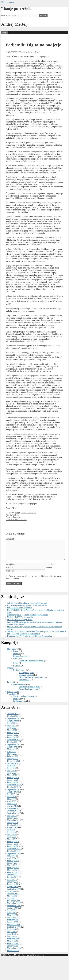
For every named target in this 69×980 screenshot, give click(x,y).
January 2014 (13, 866)
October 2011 (13, 881)
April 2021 (12, 755)
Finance (16, 657)
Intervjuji (17, 702)
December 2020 (14, 765)
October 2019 (13, 791)
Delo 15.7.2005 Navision (16, 520)
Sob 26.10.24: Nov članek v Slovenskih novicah (27, 607)
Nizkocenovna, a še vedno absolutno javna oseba (27, 618)
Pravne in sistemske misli (30, 690)
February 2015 (13, 845)
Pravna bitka (24, 683)
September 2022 (14, 722)
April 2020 (12, 776)
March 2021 (12, 757)
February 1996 (13, 942)
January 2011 (13, 885)
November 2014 (14, 852)
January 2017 (13, 821)
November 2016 (14, 824)
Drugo (18, 513)
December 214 (13, 954)
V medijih (11, 697)
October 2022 (13, 720)
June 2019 (11, 800)
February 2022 (13, 736)
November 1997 (14, 907)
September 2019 (14, 793)
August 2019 (12, 795)
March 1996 (12, 940)
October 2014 (13, 855)
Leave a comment (28, 513)
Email (53, 568)
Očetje (16, 667)
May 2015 (11, 838)
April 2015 (12, 840)
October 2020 (13, 767)
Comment (10, 539)
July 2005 (11, 902)
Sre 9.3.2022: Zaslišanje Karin (20, 623)
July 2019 (11, 798)
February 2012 (13, 876)
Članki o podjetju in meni (24, 700)
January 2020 (13, 784)
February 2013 (13, 871)
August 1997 (12, 912)
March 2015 (12, 843)
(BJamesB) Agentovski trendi (31, 664)
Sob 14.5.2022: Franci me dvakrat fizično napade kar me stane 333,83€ (37, 635)
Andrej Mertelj (14, 24)
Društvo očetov (19, 688)
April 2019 (12, 805)
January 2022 (13, 739)
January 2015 (13, 848)
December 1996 (14, 928)
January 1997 (13, 926)
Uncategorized (13, 695)
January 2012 (13, 878)
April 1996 (12, 938)
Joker (15, 662)
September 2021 (14, 748)
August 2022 (12, 724)
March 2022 (12, 734)
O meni (10, 671)
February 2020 (13, 781)
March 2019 (12, 807)
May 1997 (11, 919)
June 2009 (11, 895)
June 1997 (11, 916)
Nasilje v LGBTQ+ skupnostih (20, 621)
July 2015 (11, 833)
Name (8, 568)
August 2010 (12, 890)
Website (49, 571)
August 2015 (12, 831)
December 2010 (14, 888)
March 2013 (12, 869)
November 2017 (14, 812)
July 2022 (11, 727)
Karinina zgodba (26, 679)
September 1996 (14, 930)
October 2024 (13, 717)
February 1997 (13, 923)
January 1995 (13, 949)
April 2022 (12, 731)
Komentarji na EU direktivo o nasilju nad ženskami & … (31, 640)
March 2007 (12, 900)
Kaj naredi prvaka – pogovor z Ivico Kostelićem (27, 609)
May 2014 (11, 859)
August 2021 (12, 750)
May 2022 (11, 729)
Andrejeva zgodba (27, 676)
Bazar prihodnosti (13, 517)
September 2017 (14, 817)
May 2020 (11, 774)
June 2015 (11, 836)
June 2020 (11, 772)
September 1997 (14, 909)
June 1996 (11, 933)
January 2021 (13, 762)
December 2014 (14, 850)
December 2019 (14, 786)
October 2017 (13, 814)
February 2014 (13, 864)
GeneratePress (38, 959)
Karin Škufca (19, 674)
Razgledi (17, 669)
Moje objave (12, 652)
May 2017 (11, 819)
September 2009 (14, 893)
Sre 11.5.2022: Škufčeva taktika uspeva (24, 637)
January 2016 (13, 826)
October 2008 (13, 897)
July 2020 (11, 769)
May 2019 (11, 802)
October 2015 (13, 829)
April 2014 (12, 862)
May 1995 (11, 945)
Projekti (10, 686)
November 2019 (14, 788)
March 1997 (12, 921)
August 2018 (12, 810)
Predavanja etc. (19, 705)
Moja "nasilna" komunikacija (31, 681)
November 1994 (14, 952)
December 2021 (14, 741)
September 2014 (14, 857)
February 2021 (13, 760)
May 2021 (11, 753)
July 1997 (11, 914)
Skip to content (7, 2)
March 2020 (12, 779)
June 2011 (11, 883)
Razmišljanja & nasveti (29, 693)
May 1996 (11, 935)
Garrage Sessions (20, 660)
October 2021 (13, 746)
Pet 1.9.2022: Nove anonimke (20, 611)
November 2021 (14, 743)
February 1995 (13, 947)
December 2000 (14, 904)
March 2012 (12, 874)
